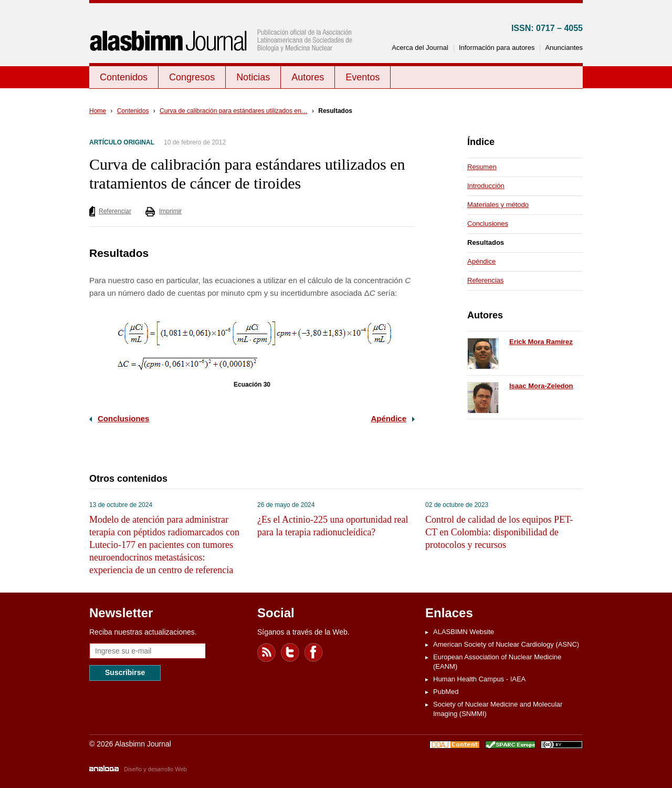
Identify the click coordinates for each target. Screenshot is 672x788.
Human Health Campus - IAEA (479, 679)
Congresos (192, 77)
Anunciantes (564, 48)
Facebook (314, 652)
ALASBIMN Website (464, 632)
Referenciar (115, 211)
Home (98, 111)
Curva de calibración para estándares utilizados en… (234, 111)
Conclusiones (123, 418)
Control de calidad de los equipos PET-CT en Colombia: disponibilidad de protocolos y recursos (499, 532)
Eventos (363, 77)
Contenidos (124, 77)
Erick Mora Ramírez (541, 342)
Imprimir (170, 211)
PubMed (446, 692)
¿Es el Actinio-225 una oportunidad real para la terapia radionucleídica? (333, 526)
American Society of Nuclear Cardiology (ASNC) (506, 644)
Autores (308, 77)
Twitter (290, 652)
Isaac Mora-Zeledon (541, 386)
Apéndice (388, 418)
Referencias (485, 280)
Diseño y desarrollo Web (155, 769)
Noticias (253, 77)
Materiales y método (498, 205)
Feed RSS (267, 652)
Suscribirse (125, 672)
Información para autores (497, 48)
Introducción (486, 186)
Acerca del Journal (420, 48)
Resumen (482, 167)
